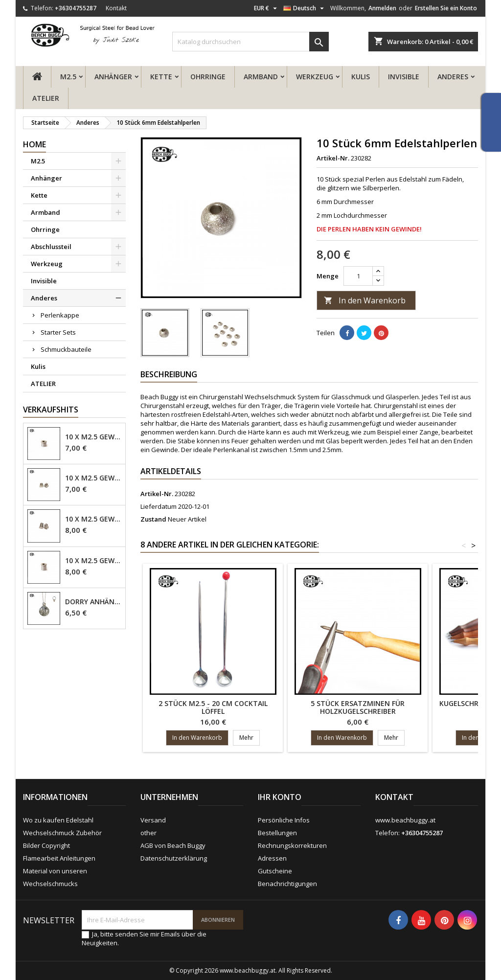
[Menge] (358, 276)
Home (34, 144)
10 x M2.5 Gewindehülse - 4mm (93, 437)
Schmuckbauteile (66, 349)
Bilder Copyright (46, 845)
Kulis (361, 77)
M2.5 (68, 77)
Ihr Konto (280, 797)
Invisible (404, 77)
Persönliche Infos (284, 820)
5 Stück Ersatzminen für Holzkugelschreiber (358, 707)
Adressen (272, 858)
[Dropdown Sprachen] (305, 8)
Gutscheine (275, 871)
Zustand (153, 519)
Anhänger (113, 77)
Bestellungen (277, 833)
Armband (261, 77)
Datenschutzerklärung (174, 858)
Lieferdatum (159, 506)
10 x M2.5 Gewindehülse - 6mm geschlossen (93, 519)
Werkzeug (315, 77)
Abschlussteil (51, 247)
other (148, 833)
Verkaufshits (51, 410)
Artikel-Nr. (333, 158)
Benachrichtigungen (287, 884)
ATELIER (46, 98)
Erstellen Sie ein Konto (446, 8)
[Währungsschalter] (267, 8)
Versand (153, 820)
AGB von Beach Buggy (173, 845)
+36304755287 (76, 8)
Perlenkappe (60, 315)
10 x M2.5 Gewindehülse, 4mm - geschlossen (93, 478)
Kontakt (116, 8)
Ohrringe (208, 77)
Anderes (453, 77)
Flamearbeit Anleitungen (59, 858)
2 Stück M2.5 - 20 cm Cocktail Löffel (213, 707)
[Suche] (250, 42)
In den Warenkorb (365, 300)
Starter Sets (58, 332)
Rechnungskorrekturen (292, 845)
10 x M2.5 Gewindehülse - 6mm (93, 561)
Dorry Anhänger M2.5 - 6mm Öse (93, 602)
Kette (161, 77)
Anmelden (382, 8)
